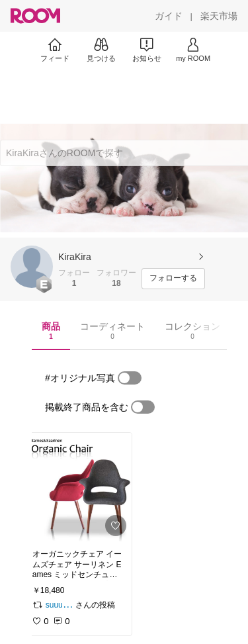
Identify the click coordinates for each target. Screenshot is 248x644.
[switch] (130, 378)
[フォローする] (173, 279)
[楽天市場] (219, 16)
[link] (78, 487)
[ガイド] (169, 16)
